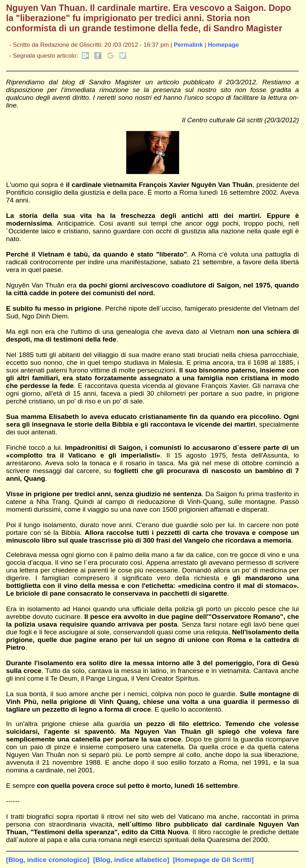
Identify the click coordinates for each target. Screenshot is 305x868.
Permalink (188, 45)
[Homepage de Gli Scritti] (213, 860)
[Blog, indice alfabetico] (131, 860)
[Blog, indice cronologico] (48, 860)
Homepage (223, 45)
